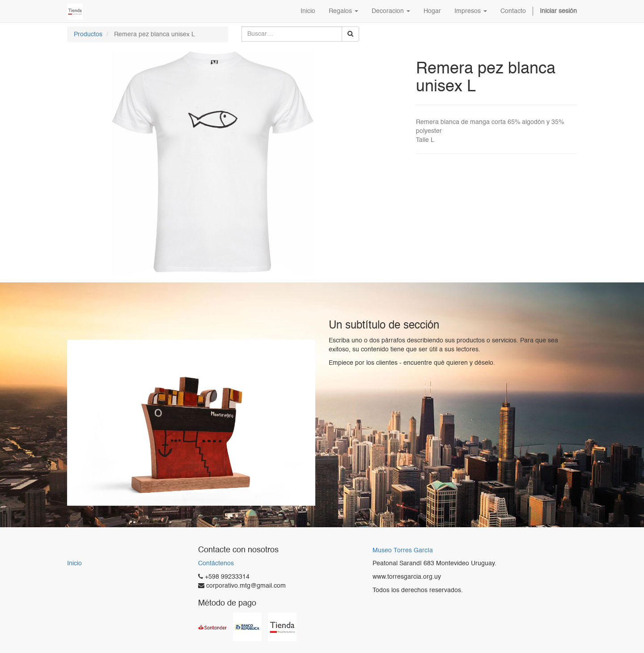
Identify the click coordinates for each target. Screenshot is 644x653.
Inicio (74, 563)
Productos (88, 34)
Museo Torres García (403, 551)
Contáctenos (216, 563)
